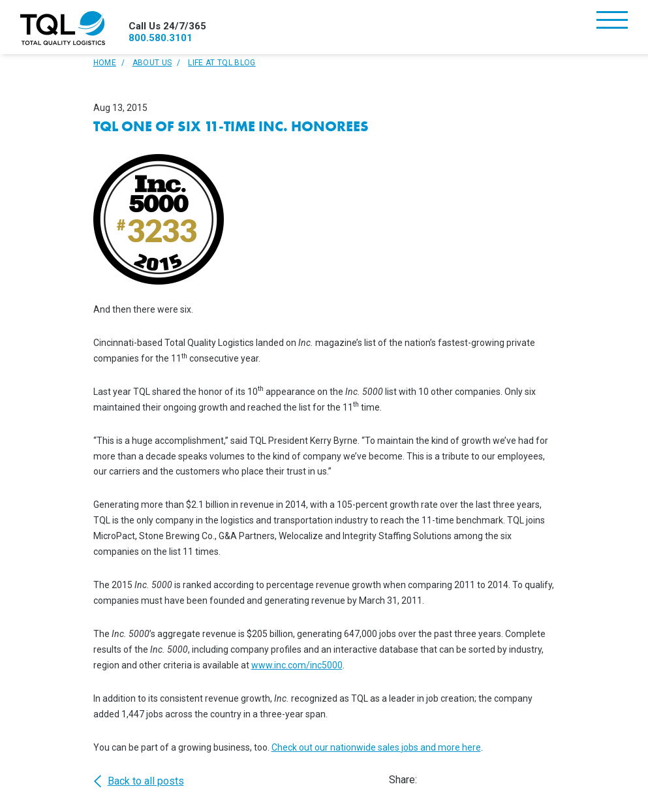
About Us (152, 63)
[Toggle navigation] (612, 21)
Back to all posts (139, 781)
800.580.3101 (161, 38)
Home (105, 63)
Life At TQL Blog (222, 63)
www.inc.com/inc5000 (297, 665)
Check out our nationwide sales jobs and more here (376, 747)
